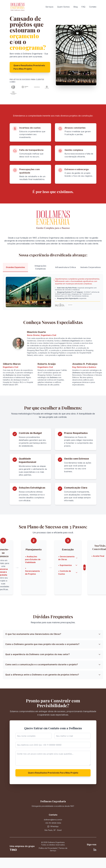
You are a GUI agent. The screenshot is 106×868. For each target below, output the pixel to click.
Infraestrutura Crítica (66, 267)
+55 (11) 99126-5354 (53, 823)
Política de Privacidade (48, 848)
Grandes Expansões (15, 267)
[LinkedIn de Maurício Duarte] (95, 850)
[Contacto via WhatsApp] (53, 826)
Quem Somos (63, 7)
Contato (93, 7)
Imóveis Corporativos (91, 267)
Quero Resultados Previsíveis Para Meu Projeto (29, 67)
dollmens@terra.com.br (53, 820)
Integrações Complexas (40, 267)
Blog (76, 7)
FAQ (83, 7)
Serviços (49, 7)
